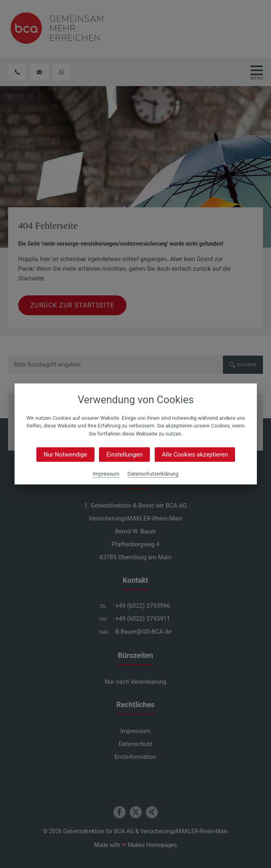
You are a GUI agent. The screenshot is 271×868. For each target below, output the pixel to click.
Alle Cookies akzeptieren (194, 455)
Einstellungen (124, 455)
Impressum (106, 474)
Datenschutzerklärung (153, 474)
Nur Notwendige (65, 455)
